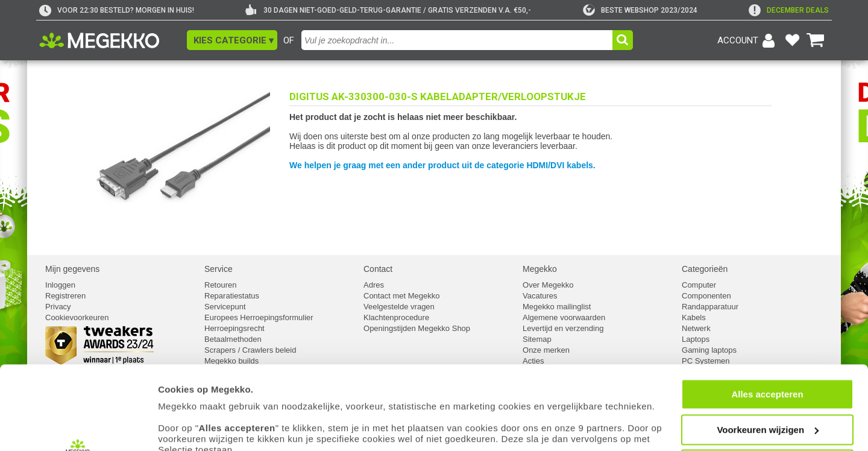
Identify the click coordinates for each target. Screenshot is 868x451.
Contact (378, 269)
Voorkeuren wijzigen (768, 352)
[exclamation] (789, 10)
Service (219, 269)
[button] (232, 40)
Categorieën (705, 269)
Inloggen (60, 285)
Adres (374, 285)
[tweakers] (640, 10)
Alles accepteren (767, 317)
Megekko (540, 269)
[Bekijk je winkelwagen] (816, 40)
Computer (699, 285)
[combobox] (458, 40)
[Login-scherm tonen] (748, 40)
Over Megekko (548, 285)
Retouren (220, 285)
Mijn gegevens (72, 269)
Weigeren (767, 387)
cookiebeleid (539, 395)
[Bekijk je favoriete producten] (792, 40)
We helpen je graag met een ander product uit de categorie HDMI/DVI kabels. (442, 165)
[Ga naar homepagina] (113, 40)
